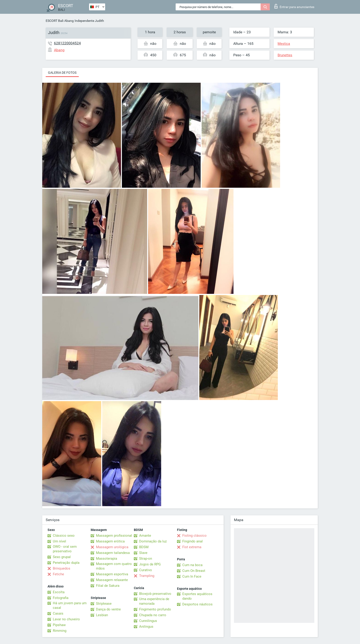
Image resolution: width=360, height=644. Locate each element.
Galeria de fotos (62, 73)
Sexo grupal (62, 557)
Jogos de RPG (150, 564)
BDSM (144, 547)
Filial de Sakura (108, 586)
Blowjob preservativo (155, 594)
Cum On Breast (194, 571)
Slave (143, 553)
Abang (69, 21)
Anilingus (146, 627)
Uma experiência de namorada (154, 601)
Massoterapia (107, 559)
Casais (58, 613)
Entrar (294, 6)
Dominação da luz (153, 541)
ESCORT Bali (55, 21)
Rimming (60, 631)
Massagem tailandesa (113, 553)
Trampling (147, 576)
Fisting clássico (194, 536)
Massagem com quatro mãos (114, 566)
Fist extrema (192, 547)
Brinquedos (62, 568)
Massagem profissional (114, 536)
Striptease (104, 604)
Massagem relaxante (112, 580)
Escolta (59, 592)
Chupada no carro (153, 615)
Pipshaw (59, 625)
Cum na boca (192, 565)
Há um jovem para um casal (70, 605)
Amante (145, 536)
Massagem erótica (110, 541)
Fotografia (61, 598)
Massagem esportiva (112, 574)
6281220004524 (67, 43)
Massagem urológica (112, 547)
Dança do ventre (108, 609)
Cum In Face (192, 576)
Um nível (59, 541)
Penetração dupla (66, 563)
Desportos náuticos (197, 604)
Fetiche (58, 574)
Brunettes (285, 55)
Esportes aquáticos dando (197, 596)
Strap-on (146, 559)
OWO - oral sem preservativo (65, 549)
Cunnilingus (148, 621)
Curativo (146, 570)
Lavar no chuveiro (66, 619)
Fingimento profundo (155, 609)
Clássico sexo (64, 536)
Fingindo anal (193, 541)
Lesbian (102, 615)
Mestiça (284, 44)
